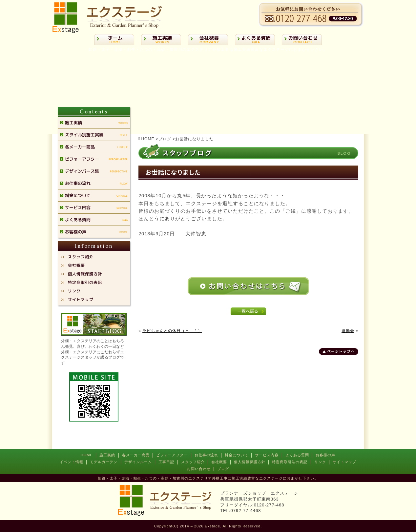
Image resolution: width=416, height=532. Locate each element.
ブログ (223, 469)
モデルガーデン (104, 462)
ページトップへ (341, 351)
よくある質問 (297, 455)
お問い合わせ (199, 469)
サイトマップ (344, 462)
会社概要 (219, 462)
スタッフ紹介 (193, 462)
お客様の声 (325, 455)
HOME (87, 455)
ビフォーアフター (172, 455)
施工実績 (107, 455)
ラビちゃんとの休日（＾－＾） (172, 331)
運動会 (348, 331)
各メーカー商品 (136, 455)
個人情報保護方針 (250, 462)
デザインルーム (138, 462)
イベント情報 (72, 462)
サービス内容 (267, 455)
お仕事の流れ (206, 455)
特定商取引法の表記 (290, 462)
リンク (320, 462)
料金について (237, 455)
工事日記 (166, 462)
